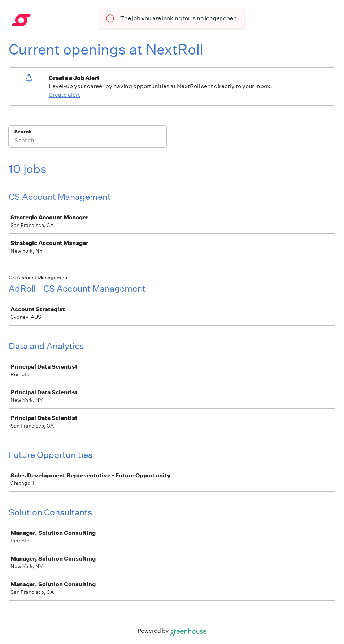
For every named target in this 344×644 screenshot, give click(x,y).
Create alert (64, 95)
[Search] (88, 141)
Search (23, 132)
